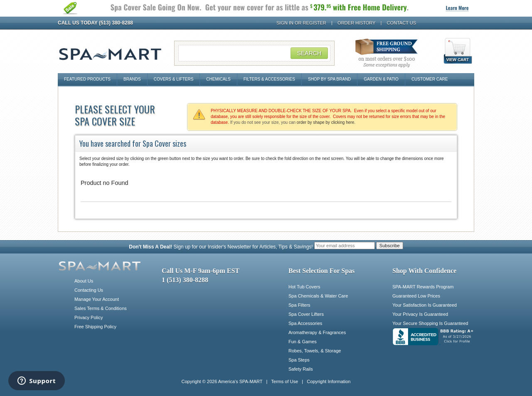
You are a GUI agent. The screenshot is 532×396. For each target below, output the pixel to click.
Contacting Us (89, 290)
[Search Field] (254, 53)
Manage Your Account (97, 299)
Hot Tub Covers (304, 287)
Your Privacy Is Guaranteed (420, 314)
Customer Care (430, 79)
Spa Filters (299, 305)
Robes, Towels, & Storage (315, 351)
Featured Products (87, 79)
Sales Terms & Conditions (101, 308)
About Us (84, 281)
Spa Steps (299, 360)
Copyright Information (329, 381)
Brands (132, 79)
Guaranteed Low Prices (416, 296)
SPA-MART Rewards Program (423, 287)
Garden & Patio (381, 79)
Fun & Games (303, 342)
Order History (356, 23)
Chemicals (218, 79)
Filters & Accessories (269, 79)
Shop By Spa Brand (329, 79)
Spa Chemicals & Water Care (318, 296)
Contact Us (402, 23)
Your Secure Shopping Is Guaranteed (430, 323)
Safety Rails (301, 369)
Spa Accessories (305, 323)
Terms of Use (284, 381)
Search (309, 53)
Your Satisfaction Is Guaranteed (425, 305)
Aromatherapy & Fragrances (317, 332)
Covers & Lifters (174, 79)
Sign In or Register (301, 23)
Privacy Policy (89, 317)
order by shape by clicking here (325, 122)
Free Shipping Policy (95, 327)
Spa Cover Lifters (306, 314)
